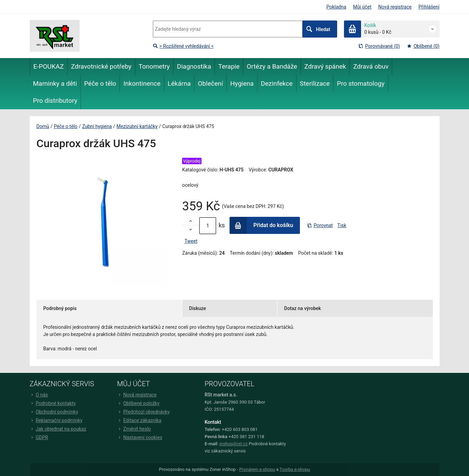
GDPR (39, 437)
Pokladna (336, 7)
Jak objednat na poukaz (58, 429)
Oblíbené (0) (423, 46)
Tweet (191, 241)
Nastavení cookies (140, 437)
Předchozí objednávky (143, 412)
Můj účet (362, 7)
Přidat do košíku (261, 225)
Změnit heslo (134, 429)
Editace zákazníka (139, 420)
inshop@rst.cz (233, 444)
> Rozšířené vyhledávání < (183, 46)
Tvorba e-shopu (295, 469)
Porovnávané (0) (379, 46)
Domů (43, 126)
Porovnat (320, 225)
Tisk (342, 225)
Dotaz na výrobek (303, 308)
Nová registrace (395, 7)
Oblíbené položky (138, 403)
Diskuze (198, 308)
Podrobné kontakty (53, 403)
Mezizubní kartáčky (137, 126)
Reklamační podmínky (56, 420)
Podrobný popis (60, 308)
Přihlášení (429, 7)
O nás (39, 395)
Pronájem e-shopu (257, 469)
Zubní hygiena (97, 126)
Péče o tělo (65, 126)
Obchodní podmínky (54, 412)
